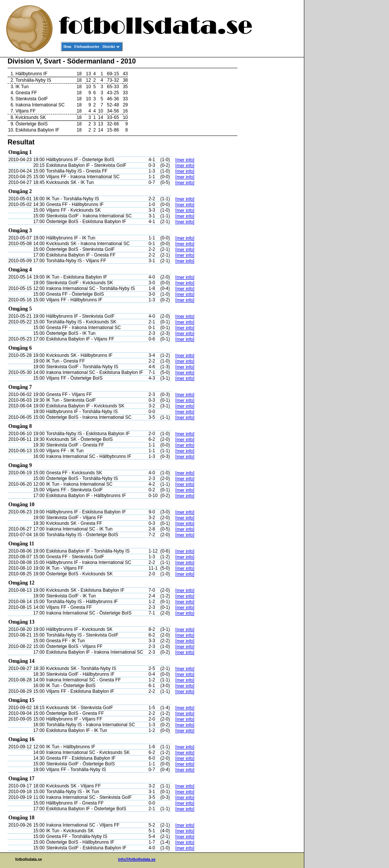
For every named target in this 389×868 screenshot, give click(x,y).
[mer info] (185, 160)
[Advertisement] (270, 173)
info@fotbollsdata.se (137, 859)
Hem (67, 47)
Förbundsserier (87, 47)
